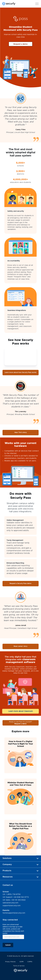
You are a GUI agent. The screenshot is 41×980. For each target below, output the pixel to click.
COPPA (30, 962)
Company (20, 865)
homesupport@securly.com (14, 913)
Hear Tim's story (25, 432)
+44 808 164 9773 (21, 897)
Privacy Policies (10, 962)
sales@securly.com (10, 903)
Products (20, 871)
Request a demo (20, 44)
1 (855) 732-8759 (13, 894)
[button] (37, 3)
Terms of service (19, 966)
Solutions (20, 858)
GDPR (21, 962)
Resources (20, 877)
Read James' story (20, 646)
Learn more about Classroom (21, 711)
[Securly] (9, 4)
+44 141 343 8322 (18, 900)
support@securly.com (12, 906)
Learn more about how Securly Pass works (21, 372)
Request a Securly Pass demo (20, 583)
